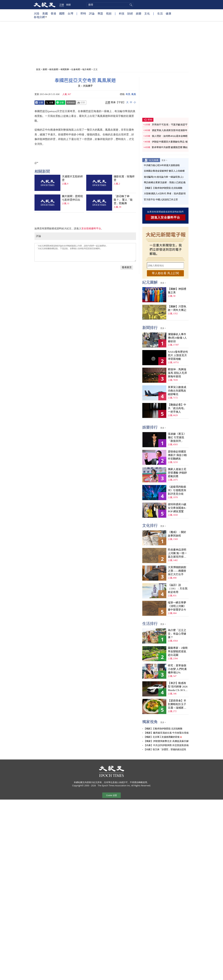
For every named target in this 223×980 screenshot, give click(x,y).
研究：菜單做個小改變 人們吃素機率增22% (177, 669)
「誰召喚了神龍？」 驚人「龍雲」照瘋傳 (123, 200)
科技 (122, 13)
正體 (62, 5)
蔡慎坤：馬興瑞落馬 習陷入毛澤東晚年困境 (177, 373)
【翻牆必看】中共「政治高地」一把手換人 (177, 408)
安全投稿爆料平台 (91, 228)
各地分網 (40, 18)
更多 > (164, 160)
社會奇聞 (76, 69)
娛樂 (139, 13)
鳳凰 (134, 94)
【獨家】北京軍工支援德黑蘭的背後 (162, 737)
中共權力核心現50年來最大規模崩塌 (162, 165)
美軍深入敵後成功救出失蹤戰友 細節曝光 (177, 391)
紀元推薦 (154, 160)
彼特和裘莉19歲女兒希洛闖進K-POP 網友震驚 (177, 508)
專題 (100, 13)
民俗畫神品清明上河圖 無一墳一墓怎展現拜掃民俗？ (177, 553)
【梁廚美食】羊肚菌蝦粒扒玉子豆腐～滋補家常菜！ (177, 704)
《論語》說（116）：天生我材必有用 (178, 589)
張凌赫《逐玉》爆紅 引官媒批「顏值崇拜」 (177, 437)
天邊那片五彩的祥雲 (72, 178)
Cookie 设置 (111, 795)
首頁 (38, 69)
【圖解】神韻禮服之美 (177, 291)
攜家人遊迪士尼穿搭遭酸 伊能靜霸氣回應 (177, 473)
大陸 (36, 13)
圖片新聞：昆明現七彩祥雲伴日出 (72, 198)
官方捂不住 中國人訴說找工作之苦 (161, 200)
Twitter (50, 103)
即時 (83, 13)
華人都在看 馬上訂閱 (165, 273)
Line (60, 103)
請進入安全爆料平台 (165, 217)
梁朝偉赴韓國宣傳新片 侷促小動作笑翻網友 (177, 455)
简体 (113, 102)
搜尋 (130, 5)
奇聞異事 (65, 69)
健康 (168, 13)
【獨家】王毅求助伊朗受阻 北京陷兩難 (163, 188)
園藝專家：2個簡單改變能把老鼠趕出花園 (178, 651)
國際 (62, 13)
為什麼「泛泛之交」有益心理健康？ (177, 634)
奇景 (128, 94)
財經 (130, 13)
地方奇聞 (87, 69)
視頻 (109, 13)
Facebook (39, 103)
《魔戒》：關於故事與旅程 (177, 534)
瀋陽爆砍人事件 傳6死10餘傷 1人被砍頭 (177, 338)
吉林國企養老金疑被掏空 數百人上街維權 (164, 171)
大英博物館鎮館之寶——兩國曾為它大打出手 (177, 571)
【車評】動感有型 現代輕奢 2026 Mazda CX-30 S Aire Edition (178, 687)
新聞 (45, 69)
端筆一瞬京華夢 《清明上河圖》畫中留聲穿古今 (177, 606)
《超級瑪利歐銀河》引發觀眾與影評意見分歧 (177, 490)
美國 (45, 13)
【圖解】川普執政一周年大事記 (177, 308)
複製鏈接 (71, 102)
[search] (110, 5)
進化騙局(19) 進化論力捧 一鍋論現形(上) (164, 177)
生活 (160, 13)
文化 (147, 13)
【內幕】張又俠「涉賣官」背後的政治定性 (165, 749)
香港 (53, 13)
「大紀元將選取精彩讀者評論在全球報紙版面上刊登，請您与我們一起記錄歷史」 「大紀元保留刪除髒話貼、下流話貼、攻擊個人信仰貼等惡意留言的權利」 (85, 252)
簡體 (68, 5)
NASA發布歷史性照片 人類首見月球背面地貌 (178, 355)
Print (81, 103)
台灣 (70, 13)
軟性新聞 (54, 69)
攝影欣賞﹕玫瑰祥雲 (124, 178)
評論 (92, 13)
